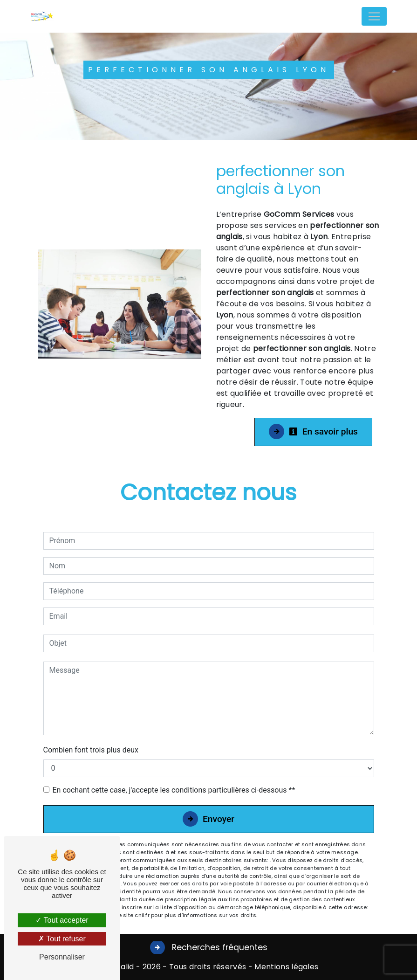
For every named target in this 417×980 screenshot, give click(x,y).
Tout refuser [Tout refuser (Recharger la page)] (62, 939)
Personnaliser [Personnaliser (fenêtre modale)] (62, 957)
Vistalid (120, 967)
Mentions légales (285, 967)
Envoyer (219, 819)
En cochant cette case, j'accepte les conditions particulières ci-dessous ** (174, 790)
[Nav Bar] (374, 16)
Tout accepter (62, 920)
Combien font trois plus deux (91, 750)
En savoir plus (323, 431)
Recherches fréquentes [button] (219, 947)
